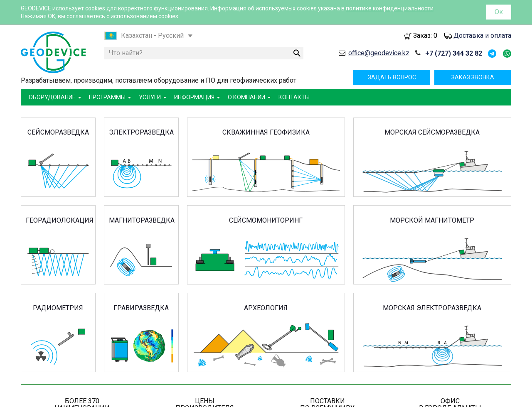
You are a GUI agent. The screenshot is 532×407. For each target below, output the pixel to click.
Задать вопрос (392, 77)
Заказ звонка (473, 77)
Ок (499, 12)
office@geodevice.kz (379, 53)
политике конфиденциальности (390, 8)
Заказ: (425, 36)
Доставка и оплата (482, 36)
